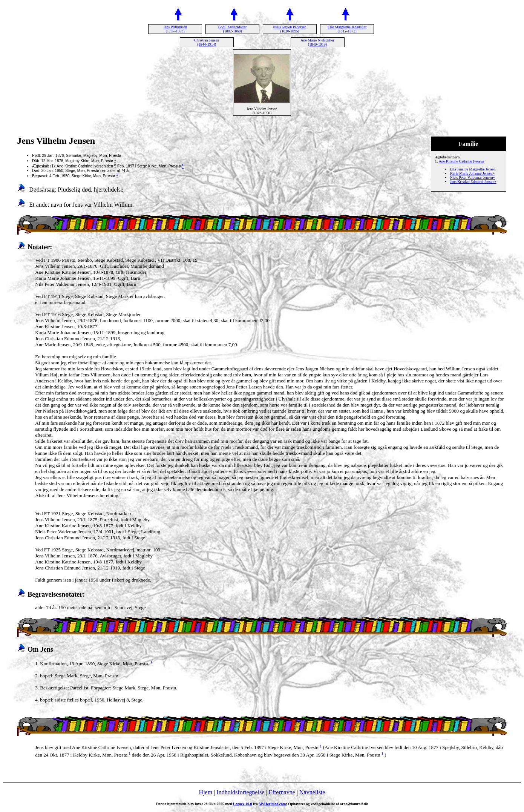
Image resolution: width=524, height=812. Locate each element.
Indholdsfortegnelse (240, 792)
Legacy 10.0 (243, 804)
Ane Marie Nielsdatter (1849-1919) (317, 42)
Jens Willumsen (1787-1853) (175, 29)
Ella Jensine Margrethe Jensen (473, 169)
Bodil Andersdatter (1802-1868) (233, 29)
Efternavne (282, 792)
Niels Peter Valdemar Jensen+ (473, 177)
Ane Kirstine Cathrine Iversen (461, 161)
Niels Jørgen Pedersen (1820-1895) (290, 29)
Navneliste (312, 792)
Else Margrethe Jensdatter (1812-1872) (347, 29)
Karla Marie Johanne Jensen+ (473, 173)
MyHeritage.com (272, 804)
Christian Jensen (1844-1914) (207, 42)
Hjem (206, 792)
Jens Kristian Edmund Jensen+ (473, 182)
